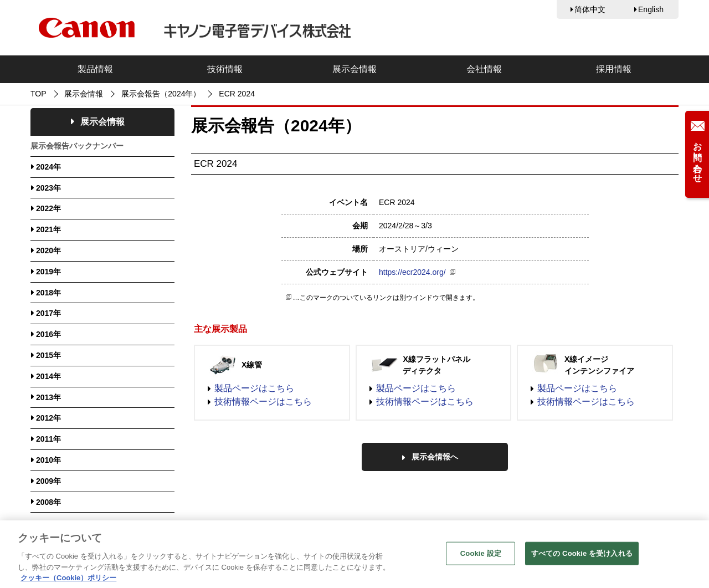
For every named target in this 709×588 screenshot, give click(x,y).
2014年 (48, 376)
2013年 (48, 397)
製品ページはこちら (254, 388)
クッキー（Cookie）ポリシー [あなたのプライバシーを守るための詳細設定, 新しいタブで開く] (68, 583)
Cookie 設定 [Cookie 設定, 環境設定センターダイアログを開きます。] (481, 558)
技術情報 (225, 69)
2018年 (48, 293)
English (651, 9)
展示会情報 (354, 69)
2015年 (48, 355)
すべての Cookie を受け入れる (582, 558)
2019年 (48, 272)
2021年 (48, 229)
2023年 (48, 188)
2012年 (48, 418)
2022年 (48, 208)
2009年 (48, 481)
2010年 (48, 460)
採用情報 (614, 69)
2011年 (48, 439)
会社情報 (484, 69)
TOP (38, 94)
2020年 (48, 250)
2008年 (48, 502)
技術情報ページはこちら (263, 402)
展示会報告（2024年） (161, 94)
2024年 (48, 167)
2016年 (48, 334)
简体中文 (590, 9)
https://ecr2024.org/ (412, 272)
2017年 (48, 313)
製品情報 (95, 69)
